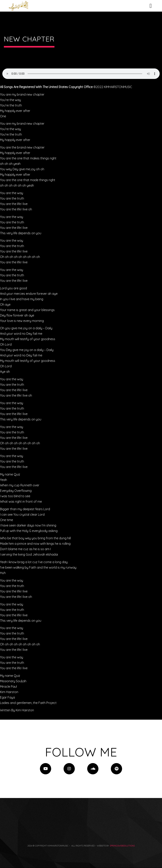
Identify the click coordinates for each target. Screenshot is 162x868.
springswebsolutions (122, 846)
